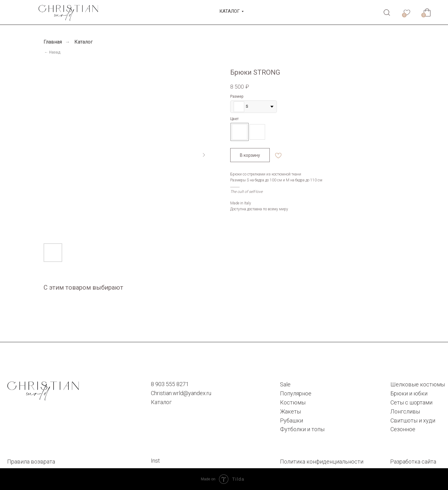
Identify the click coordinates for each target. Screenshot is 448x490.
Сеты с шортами (411, 402)
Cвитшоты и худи (413, 420)
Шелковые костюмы (418, 384)
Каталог (84, 42)
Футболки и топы (302, 429)
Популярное (296, 393)
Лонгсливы (405, 411)
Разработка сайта (413, 462)
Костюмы (293, 402)
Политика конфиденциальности (322, 462)
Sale (285, 384)
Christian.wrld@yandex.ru (181, 393)
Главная (53, 42)
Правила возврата (31, 462)
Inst (155, 461)
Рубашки (292, 420)
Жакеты (290, 411)
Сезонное (403, 429)
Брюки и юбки (409, 393)
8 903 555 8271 (170, 384)
